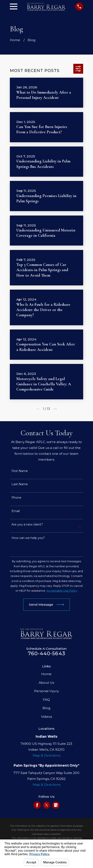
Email (16, 511)
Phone (16, 498)
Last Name (20, 484)
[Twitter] (47, 805)
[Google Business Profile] (56, 805)
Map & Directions (46, 755)
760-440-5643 (46, 653)
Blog (46, 708)
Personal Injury (46, 691)
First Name (20, 471)
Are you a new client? (27, 525)
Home (46, 674)
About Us (46, 683)
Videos (46, 717)
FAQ (46, 700)
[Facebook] (37, 805)
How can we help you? (28, 538)
